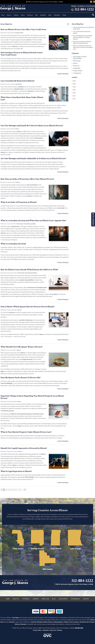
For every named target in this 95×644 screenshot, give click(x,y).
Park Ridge (16, 618)
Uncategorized (77, 73)
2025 (74, 84)
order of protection (32, 185)
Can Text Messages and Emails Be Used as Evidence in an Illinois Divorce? (83, 37)
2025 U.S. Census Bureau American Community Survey (27, 414)
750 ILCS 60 (61, 208)
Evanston (76, 622)
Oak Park (34, 622)
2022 (74, 93)
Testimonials (57, 15)
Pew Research (39, 138)
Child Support (77, 61)
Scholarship (43, 15)
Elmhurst (17, 624)
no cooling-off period (26, 359)
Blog (36, 15)
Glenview (23, 624)
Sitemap (60, 630)
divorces (12, 313)
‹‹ (2, 490)
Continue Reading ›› (63, 74)
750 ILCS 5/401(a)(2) (6, 383)
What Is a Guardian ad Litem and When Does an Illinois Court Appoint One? (83, 47)
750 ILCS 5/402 (29, 477)
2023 (74, 90)
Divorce (23, 15)
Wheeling (40, 622)
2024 (74, 87)
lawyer (56, 294)
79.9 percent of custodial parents (37, 288)
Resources (53, 630)
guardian (21, 87)
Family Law (30, 15)
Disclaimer (46, 630)
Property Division (19, 33)
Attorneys (16, 15)
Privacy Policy (37, 630)
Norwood (12, 622)
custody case (15, 226)
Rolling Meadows (58, 622)
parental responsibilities (27, 280)
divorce (29, 40)
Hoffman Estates (48, 622)
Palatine (66, 622)
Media (50, 15)
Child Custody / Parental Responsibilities (26, 224)
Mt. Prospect (91, 622)
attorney (15, 46)
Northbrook (83, 622)
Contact (64, 15)
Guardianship (18, 84)
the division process (8, 411)
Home (3, 15)
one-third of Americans (26, 320)
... (23, 490)
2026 (74, 81)
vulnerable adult (18, 89)
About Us (9, 15)
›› (25, 490)
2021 (74, 96)
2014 (74, 99)
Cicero (71, 622)
